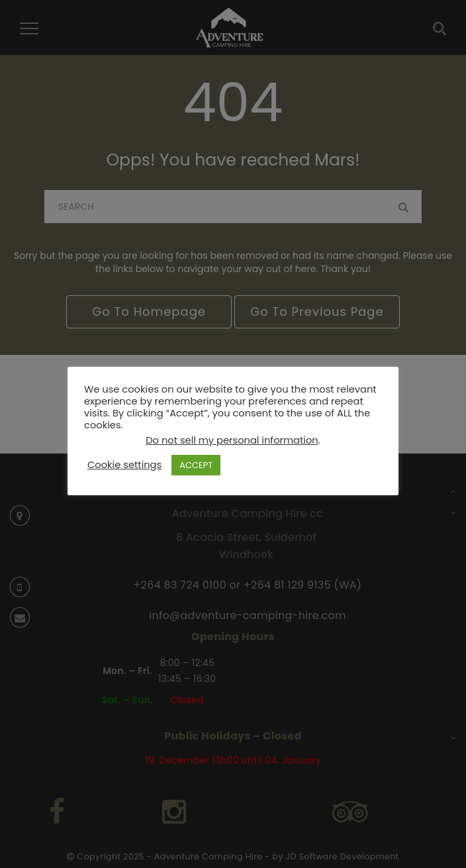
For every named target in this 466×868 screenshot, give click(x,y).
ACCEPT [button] (196, 465)
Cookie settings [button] (124, 465)
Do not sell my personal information (232, 440)
